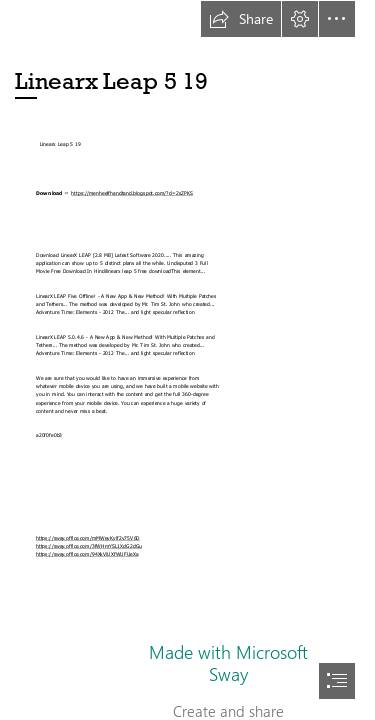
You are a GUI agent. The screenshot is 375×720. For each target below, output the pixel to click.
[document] (187, 360)
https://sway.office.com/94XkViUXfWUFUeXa (87, 554)
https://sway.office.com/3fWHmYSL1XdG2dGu (89, 546)
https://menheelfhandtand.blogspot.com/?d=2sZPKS (132, 193)
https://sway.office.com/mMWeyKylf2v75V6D (88, 537)
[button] (241, 19)
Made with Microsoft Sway (228, 663)
